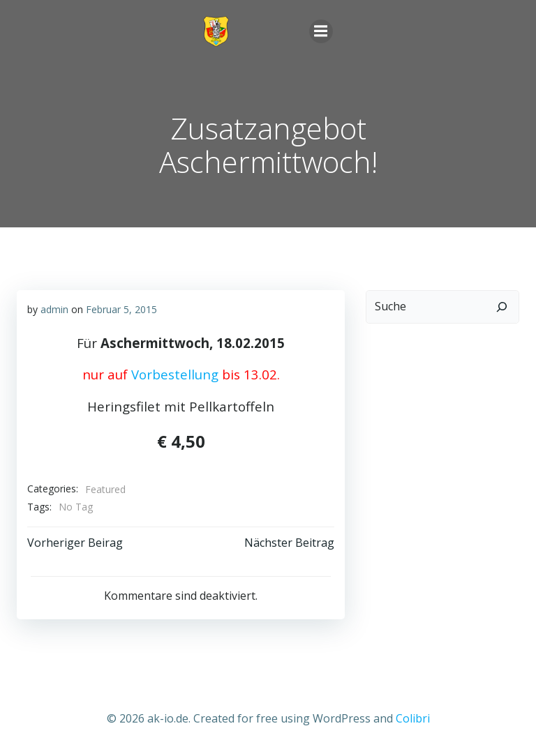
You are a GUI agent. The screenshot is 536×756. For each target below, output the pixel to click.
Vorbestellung (175, 374)
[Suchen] (502, 307)
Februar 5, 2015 (121, 309)
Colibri (413, 718)
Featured (105, 489)
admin (54, 309)
